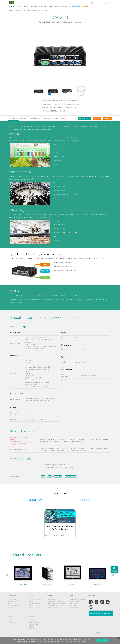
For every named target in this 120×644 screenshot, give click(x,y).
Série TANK (45, 10)
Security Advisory (73, 603)
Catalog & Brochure (34, 623)
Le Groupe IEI (12, 601)
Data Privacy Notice (68, 642)
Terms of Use (82, 642)
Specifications (35, 118)
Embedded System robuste (33, 10)
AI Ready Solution (53, 605)
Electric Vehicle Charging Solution (57, 603)
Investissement (12, 607)
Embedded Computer (34, 603)
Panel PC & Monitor (34, 607)
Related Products (60, 118)
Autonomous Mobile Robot (55, 601)
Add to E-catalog (72, 318)
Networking (32, 601)
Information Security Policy (15, 605)
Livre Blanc (31, 629)
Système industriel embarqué (17, 10)
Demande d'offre (85, 118)
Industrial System (33, 605)
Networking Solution (54, 607)
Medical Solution (53, 609)
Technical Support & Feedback (77, 599)
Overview (13, 118)
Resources (47, 118)
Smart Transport (53, 613)
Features (23, 118)
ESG (9, 603)
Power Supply (32, 609)
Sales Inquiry (11, 621)
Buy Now (97, 118)
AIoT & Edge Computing (35, 599)
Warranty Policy (73, 609)
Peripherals (32, 611)
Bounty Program (73, 605)
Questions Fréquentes (75, 601)
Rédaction (31, 627)
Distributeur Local (13, 623)
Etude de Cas (32, 621)
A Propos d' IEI (12, 599)
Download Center (33, 625)
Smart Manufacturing (54, 611)
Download (107, 118)
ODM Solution (52, 599)
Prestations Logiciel (74, 607)
